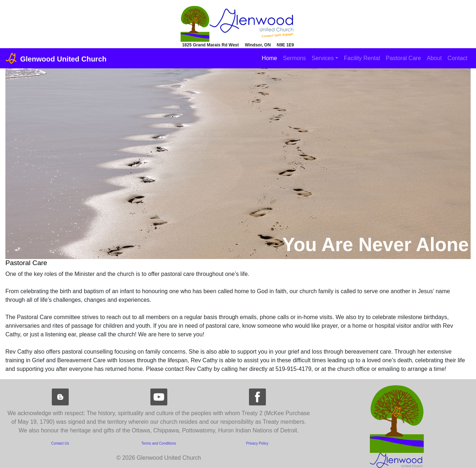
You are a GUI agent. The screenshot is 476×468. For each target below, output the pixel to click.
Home (270, 58)
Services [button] (323, 58)
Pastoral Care (403, 58)
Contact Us (60, 443)
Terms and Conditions (159, 443)
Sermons (294, 58)
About (434, 58)
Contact (457, 58)
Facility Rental (362, 58)
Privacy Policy (257, 443)
